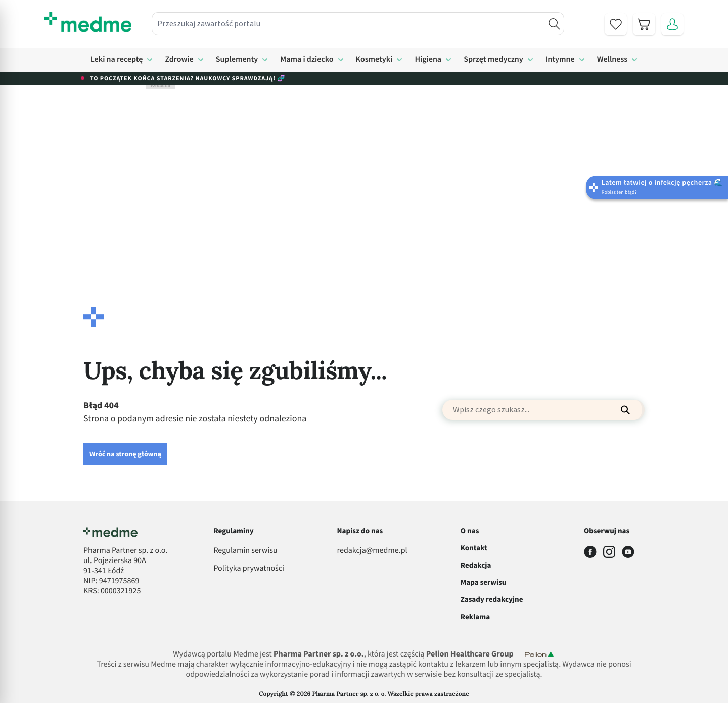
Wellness (612, 60)
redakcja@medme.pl (372, 551)
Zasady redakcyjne (492, 600)
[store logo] (88, 22)
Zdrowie (179, 60)
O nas (470, 531)
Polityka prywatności (249, 569)
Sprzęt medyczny (493, 60)
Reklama (475, 617)
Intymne (560, 60)
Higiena (428, 60)
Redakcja (476, 565)
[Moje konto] (672, 24)
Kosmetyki (374, 60)
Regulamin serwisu (245, 551)
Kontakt (474, 548)
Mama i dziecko (307, 60)
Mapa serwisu (484, 582)
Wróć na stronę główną (125, 454)
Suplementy (237, 60)
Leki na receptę (117, 60)
